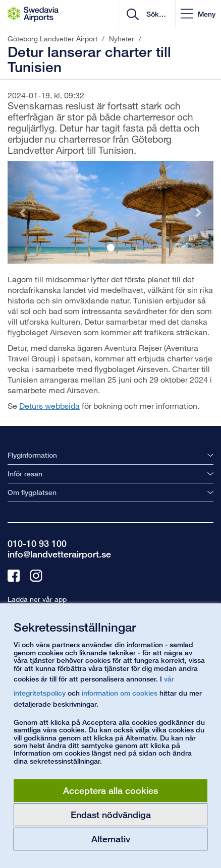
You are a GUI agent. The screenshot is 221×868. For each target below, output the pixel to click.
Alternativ (111, 839)
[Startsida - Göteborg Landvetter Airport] (33, 14)
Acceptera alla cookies (111, 790)
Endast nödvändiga (111, 815)
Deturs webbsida (49, 406)
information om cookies (120, 693)
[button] (198, 14)
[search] (155, 14)
